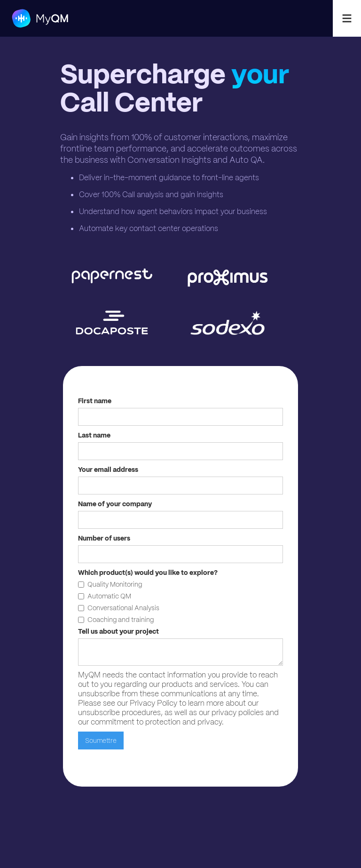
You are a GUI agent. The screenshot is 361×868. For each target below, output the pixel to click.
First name (95, 401)
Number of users (104, 538)
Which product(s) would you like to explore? (148, 573)
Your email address (108, 470)
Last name (94, 435)
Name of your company (115, 504)
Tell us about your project (118, 631)
